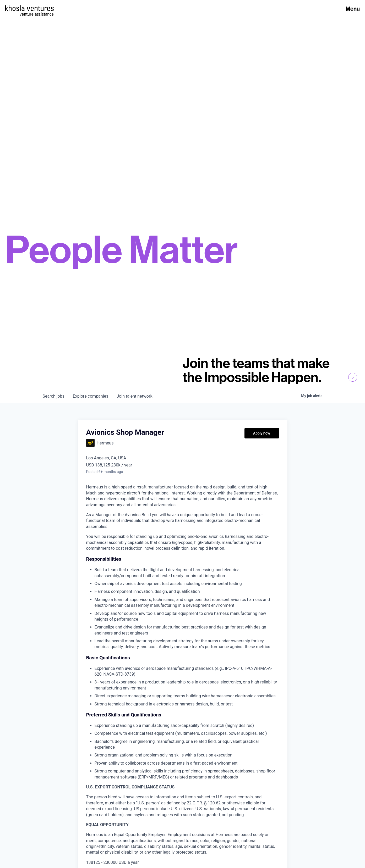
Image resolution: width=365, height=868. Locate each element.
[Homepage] (29, 8)
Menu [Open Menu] (353, 9)
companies (91, 396)
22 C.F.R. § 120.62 (204, 803)
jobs (54, 396)
